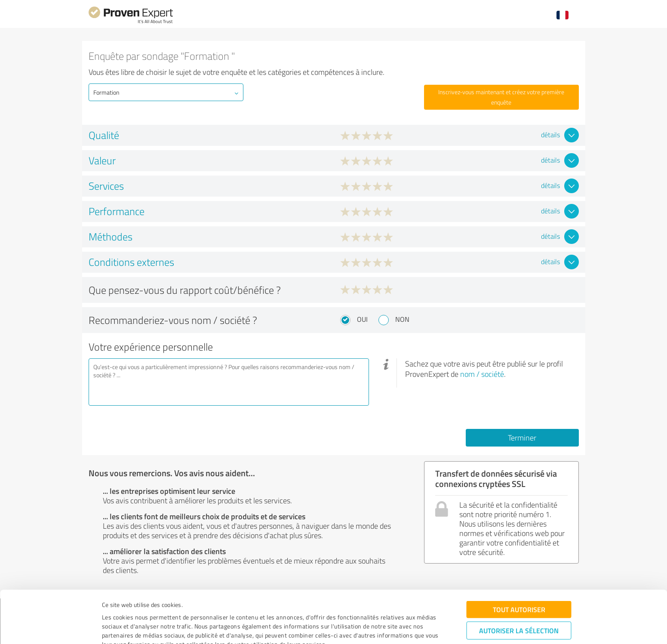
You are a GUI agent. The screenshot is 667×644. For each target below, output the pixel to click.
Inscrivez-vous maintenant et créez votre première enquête (501, 97)
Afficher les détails (406, 628)
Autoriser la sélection (519, 590)
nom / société (482, 374)
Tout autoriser (519, 569)
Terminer (522, 438)
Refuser (519, 616)
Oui (362, 319)
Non (402, 319)
